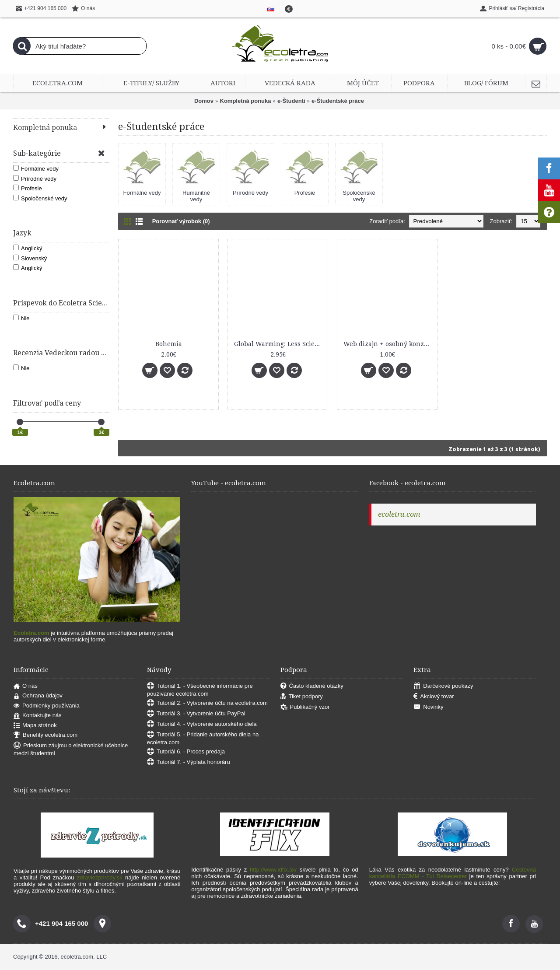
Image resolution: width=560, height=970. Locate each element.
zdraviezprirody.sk (100, 877)
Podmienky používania (47, 706)
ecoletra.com (399, 514)
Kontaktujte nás (38, 716)
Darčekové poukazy (443, 686)
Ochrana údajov (38, 696)
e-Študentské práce (338, 101)
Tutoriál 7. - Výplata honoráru (189, 762)
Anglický (28, 248)
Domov (204, 101)
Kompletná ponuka (246, 101)
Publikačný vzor (305, 707)
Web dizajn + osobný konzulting (389, 344)
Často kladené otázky (312, 686)
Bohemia (169, 344)
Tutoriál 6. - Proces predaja (186, 752)
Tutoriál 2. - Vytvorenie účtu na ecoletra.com (207, 703)
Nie (21, 318)
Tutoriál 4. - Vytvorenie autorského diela (202, 724)
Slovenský (30, 258)
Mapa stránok (35, 726)
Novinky (428, 707)
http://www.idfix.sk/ (273, 870)
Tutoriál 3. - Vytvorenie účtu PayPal (196, 714)
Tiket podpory (302, 697)
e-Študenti (291, 101)
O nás (26, 686)
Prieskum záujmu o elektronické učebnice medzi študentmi (71, 749)
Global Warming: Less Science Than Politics (279, 344)
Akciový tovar (434, 697)
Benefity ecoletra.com (45, 735)
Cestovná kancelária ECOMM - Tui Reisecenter (453, 873)
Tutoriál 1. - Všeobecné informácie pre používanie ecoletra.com (200, 690)
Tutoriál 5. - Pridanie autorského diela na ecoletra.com (203, 738)
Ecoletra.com (31, 633)
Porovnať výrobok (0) (181, 221)
